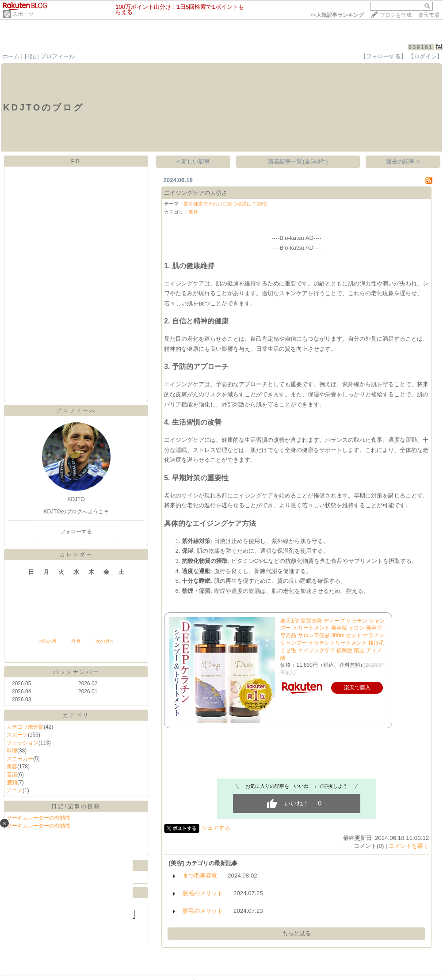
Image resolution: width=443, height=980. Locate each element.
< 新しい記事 (193, 161)
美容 (12, 767)
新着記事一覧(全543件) (298, 161)
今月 (76, 641)
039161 (421, 47)
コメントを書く (409, 846)
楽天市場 (429, 15)
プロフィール (57, 56)
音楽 (12, 775)
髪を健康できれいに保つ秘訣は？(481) (225, 204)
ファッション (23, 743)
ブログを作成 (396, 15)
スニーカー (20, 759)
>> (337, 15)
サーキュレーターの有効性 (38, 818)
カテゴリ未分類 (25, 727)
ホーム (11, 56)
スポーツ (23, 14)
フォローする (76, 532)
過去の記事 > (403, 161)
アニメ (15, 790)
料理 (12, 751)
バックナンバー (76, 672)
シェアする (216, 828)
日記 (30, 56)
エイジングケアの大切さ (196, 193)
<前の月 (48, 641)
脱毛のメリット (203, 893)
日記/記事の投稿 (76, 806)
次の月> (104, 641)
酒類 (12, 782)
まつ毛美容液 (200, 876)
